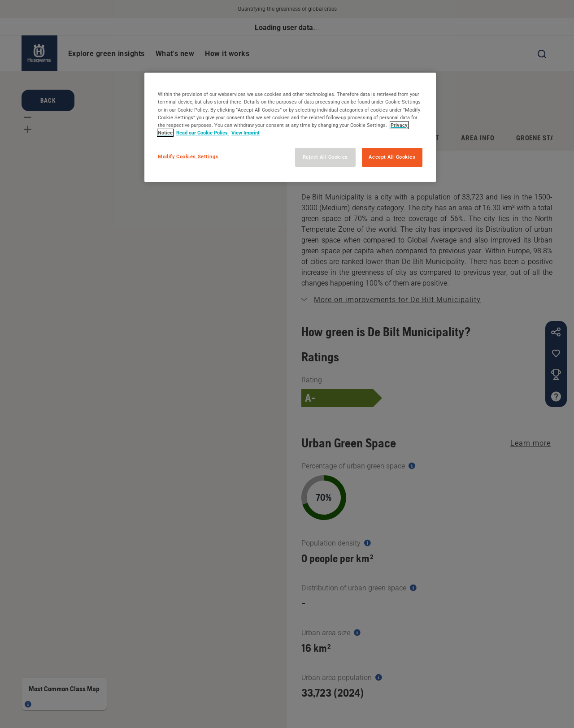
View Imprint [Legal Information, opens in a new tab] (246, 133)
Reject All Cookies (325, 157)
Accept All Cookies (392, 157)
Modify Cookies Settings (188, 156)
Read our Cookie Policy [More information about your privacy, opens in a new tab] (203, 133)
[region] (290, 127)
